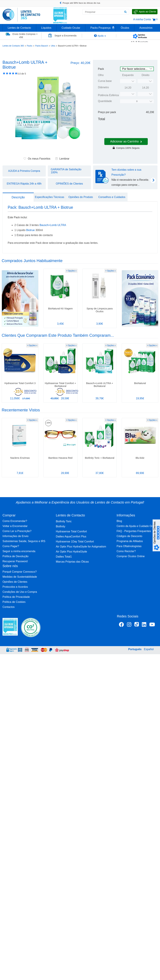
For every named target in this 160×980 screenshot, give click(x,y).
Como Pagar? (11, 546)
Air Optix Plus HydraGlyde (71, 552)
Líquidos (46, 28)
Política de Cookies (14, 602)
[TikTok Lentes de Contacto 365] (137, 625)
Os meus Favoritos (37, 159)
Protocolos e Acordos (15, 587)
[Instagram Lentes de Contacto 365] (129, 625)
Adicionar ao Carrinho (126, 141)
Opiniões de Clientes (15, 582)
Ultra (53, 46)
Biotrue (30, 230)
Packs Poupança (100, 28)
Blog (119, 521)
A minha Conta (142, 19)
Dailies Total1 (64, 557)
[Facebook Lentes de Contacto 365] (121, 625)
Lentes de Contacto (19, 28)
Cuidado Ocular (71, 28)
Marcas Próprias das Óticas (72, 562)
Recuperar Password (15, 561)
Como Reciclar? (126, 551)
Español (149, 649)
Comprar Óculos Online (131, 556)
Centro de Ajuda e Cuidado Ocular (137, 526)
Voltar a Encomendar (15, 526)
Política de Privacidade (16, 597)
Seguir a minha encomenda (19, 551)
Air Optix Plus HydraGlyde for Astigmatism (81, 547)
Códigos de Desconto (129, 536)
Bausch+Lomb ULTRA (53, 225)
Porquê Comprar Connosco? (20, 572)
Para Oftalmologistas (129, 546)
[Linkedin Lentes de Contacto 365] (144, 625)
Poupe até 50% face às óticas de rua (80, 3)
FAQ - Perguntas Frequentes (134, 531)
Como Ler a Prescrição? (17, 531)
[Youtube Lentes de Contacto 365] (152, 625)
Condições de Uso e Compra (20, 592)
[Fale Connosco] (145, 12)
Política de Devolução (16, 556)
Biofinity (61, 526)
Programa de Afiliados (130, 541)
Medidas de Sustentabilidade (20, 577)
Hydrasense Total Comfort (71, 531)
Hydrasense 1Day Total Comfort (75, 542)
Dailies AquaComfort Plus (71, 536)
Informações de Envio (16, 536)
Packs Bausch (42, 46)
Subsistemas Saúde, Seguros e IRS (24, 541)
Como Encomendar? (15, 521)
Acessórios (146, 28)
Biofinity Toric (64, 521)
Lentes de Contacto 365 (13, 46)
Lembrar (62, 159)
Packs (30, 46)
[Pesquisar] (125, 12)
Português (135, 649)
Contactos (9, 607)
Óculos (125, 28)
